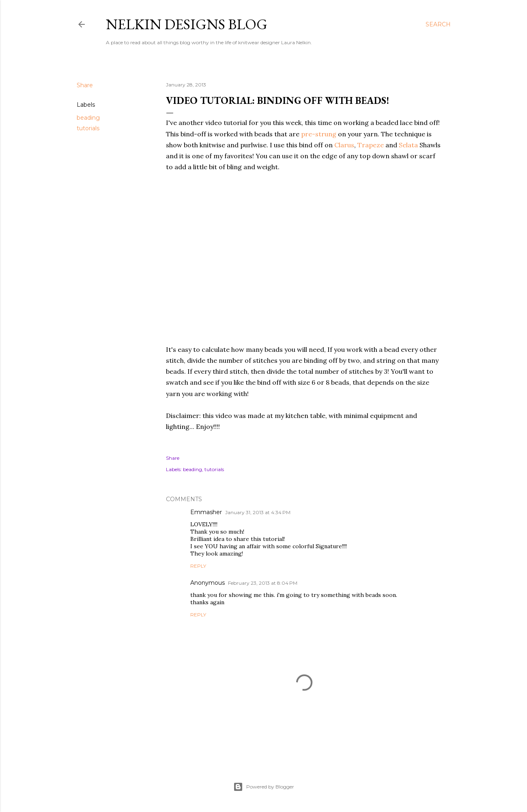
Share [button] (85, 85)
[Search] (438, 24)
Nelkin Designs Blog (187, 24)
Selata (408, 145)
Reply (198, 566)
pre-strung (319, 134)
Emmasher (206, 512)
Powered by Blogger (264, 787)
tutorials (88, 128)
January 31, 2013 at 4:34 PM (258, 512)
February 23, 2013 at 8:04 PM (263, 583)
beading (88, 118)
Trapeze (371, 145)
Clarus (344, 145)
